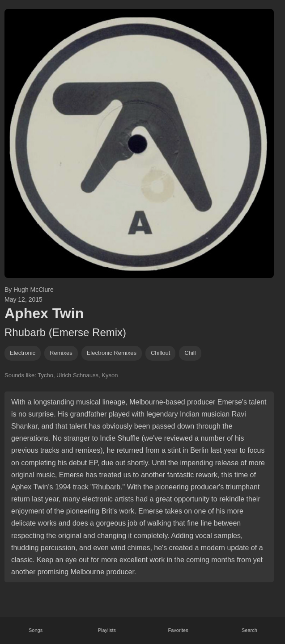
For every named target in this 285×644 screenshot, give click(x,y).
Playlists (107, 630)
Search (249, 630)
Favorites (178, 630)
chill (190, 353)
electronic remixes (112, 353)
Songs (36, 630)
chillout (160, 353)
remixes (61, 353)
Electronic (23, 353)
